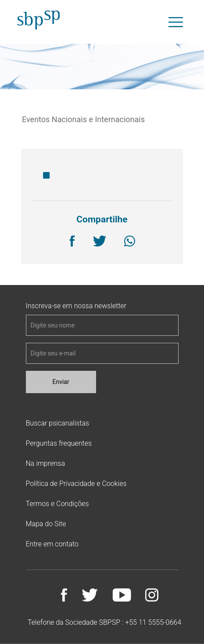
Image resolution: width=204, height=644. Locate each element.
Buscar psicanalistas (58, 423)
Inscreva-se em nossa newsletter (76, 306)
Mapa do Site (46, 524)
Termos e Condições (57, 504)
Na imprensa (45, 463)
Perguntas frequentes (59, 443)
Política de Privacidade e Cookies (76, 484)
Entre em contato (52, 544)
